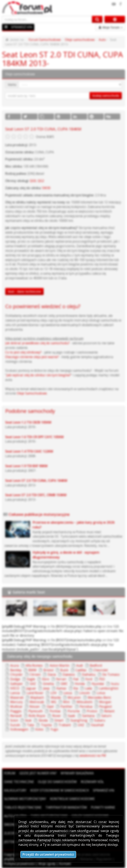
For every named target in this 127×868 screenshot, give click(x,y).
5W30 (46, 188)
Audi (79, 665)
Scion (14, 720)
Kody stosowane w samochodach (60, 790)
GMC (64, 684)
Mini (66, 702)
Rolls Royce (37, 716)
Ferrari (61, 679)
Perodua (86, 706)
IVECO (15, 688)
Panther (66, 706)
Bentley (16, 670)
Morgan (105, 702)
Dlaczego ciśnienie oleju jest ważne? (32, 357)
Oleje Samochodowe (32, 393)
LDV (54, 693)
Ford (89, 679)
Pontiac (55, 711)
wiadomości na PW (93, 756)
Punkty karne (103, 807)
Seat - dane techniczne (24, 291)
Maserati (17, 697)
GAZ (33, 684)
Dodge (15, 679)
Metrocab (37, 702)
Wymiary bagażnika (77, 773)
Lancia (15, 693)
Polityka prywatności (19, 864)
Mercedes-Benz (99, 697)
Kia (76, 688)
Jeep (46, 688)
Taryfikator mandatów (66, 807)
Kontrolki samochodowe (72, 799)
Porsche (74, 711)
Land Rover (35, 693)
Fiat (76, 679)
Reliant (109, 711)
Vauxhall (97, 725)
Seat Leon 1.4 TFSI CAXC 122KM (29, 451)
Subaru (100, 720)
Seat (28, 720)
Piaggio (16, 711)
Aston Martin (60, 665)
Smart (59, 720)
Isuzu (115, 684)
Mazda (56, 697)
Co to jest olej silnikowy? (23, 352)
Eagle (31, 679)
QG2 (41, 181)
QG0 (33, 181)
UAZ (81, 725)
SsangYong (79, 720)
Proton (92, 711)
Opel (50, 706)
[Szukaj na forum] (47, 19)
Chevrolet (101, 670)
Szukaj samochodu (106, 95)
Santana (88, 716)
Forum (10, 773)
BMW (32, 670)
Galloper (17, 684)
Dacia (52, 674)
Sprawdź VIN (104, 790)
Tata (30, 725)
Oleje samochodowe (80, 40)
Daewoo (69, 674)
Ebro (46, 679)
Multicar (16, 706)
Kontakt (65, 864)
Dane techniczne (19, 782)
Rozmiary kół (92, 782)
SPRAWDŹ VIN (22, 27)
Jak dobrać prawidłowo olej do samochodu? (37, 343)
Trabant (65, 725)
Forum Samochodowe (45, 40)
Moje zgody (47, 864)
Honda (80, 684)
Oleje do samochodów (57, 782)
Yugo (54, 729)
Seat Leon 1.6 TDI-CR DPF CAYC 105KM (34, 437)
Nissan (34, 706)
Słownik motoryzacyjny (25, 799)
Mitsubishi (84, 702)
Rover (57, 716)
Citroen (35, 674)
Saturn (106, 716)
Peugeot (105, 706)
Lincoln (85, 693)
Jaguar (31, 688)
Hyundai (98, 684)
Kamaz (61, 688)
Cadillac (81, 670)
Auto (102, 40)
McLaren (74, 697)
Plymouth (35, 711)
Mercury (16, 702)
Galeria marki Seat (29, 592)
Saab (71, 716)
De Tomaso (111, 674)
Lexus (68, 693)
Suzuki (15, 725)
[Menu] (6, 27)
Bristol (48, 670)
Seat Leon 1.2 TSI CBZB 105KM (28, 422)
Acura (14, 665)
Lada (88, 688)
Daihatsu (89, 674)
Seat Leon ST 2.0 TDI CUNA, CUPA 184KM (36, 481)
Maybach (37, 697)
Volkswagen (19, 729)
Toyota (46, 725)
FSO (102, 679)
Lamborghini (109, 688)
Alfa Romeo (34, 665)
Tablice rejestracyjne (23, 807)
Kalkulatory (15, 790)
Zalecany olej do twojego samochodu (40, 656)
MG (54, 702)
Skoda (43, 720)
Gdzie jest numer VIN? (38, 773)
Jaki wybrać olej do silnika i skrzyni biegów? (39, 375)
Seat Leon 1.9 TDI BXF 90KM (26, 466)
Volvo (39, 729)
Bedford (96, 665)
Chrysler (16, 674)
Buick (64, 670)
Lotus (101, 693)
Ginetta (48, 684)
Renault (16, 716)
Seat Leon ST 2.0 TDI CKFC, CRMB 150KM (36, 495)
